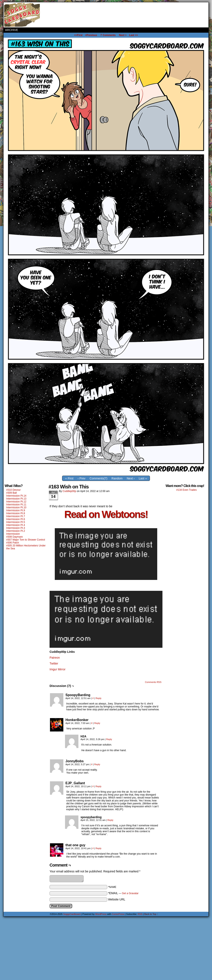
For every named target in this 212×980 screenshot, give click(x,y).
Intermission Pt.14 (16, 496)
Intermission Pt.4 (16, 525)
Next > (123, 35)
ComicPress (118, 914)
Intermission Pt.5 (16, 522)
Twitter (54, 663)
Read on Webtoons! (106, 514)
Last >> (133, 35)
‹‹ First (69, 478)
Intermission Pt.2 (16, 531)
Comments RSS (153, 682)
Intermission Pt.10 (16, 507)
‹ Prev (81, 478)
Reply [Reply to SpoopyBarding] (98, 698)
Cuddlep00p (69, 491)
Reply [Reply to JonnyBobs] (97, 764)
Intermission (13, 534)
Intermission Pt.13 (16, 499)
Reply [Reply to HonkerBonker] (97, 723)
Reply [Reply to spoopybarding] (110, 820)
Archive (11, 30)
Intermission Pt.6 (16, 519)
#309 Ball (11, 493)
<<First (78, 35)
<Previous (91, 35)
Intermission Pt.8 (16, 513)
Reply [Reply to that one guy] (98, 848)
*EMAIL (123, 893)
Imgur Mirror (57, 669)
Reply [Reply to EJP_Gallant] (98, 786)
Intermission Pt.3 (16, 528)
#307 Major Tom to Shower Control (26, 540)
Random (117, 478)
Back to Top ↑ (151, 914)
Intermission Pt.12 (16, 502)
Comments (108, 35)
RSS (140, 914)
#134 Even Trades (186, 490)
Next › (131, 478)
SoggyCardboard (22, 15)
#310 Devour (13, 490)
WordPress (101, 914)
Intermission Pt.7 (16, 516)
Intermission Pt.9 (16, 510)
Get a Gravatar (130, 893)
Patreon (55, 658)
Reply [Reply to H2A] (109, 739)
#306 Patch (13, 543)
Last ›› (143, 478)
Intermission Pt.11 (16, 505)
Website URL (117, 899)
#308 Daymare (15, 537)
